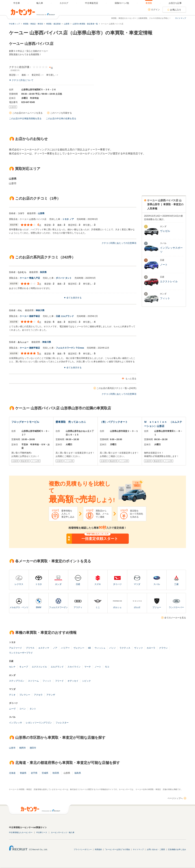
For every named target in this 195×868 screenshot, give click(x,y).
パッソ (112, 648)
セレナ (12, 667)
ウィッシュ (100, 648)
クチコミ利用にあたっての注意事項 (119, 243)
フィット (47, 681)
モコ (107, 667)
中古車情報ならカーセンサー (21, 832)
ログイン (155, 10)
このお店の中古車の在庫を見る (61, 119)
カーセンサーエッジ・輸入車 (63, 832)
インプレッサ (16, 723)
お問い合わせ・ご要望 (156, 849)
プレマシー (25, 695)
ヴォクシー (79, 648)
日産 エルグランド (65, 316)
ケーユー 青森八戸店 (30, 278)
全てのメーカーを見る (175, 618)
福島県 (78, 773)
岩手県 (34, 773)
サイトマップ (181, 18)
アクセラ (38, 695)
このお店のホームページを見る (27, 113)
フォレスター (62, 723)
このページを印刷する (61, 113)
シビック (86, 681)
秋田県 (43, 272)
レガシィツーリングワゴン (39, 723)
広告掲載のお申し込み (177, 849)
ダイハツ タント (64, 278)
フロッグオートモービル (25, 422)
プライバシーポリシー (83, 849)
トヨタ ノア (68, 219)
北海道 (12, 773)
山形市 (12, 748)
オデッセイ (73, 681)
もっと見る (131, 379)
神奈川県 (40, 310)
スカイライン (74, 667)
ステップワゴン (17, 681)
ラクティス (125, 648)
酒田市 (33, 748)
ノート (98, 667)
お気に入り (176, 10)
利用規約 (98, 849)
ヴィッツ (138, 648)
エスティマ (44, 648)
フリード (59, 681)
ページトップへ (175, 798)
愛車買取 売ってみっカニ (71, 422)
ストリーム (33, 681)
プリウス (30, 648)
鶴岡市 (23, 748)
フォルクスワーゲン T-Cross (70, 348)
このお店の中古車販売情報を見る (25, 119)
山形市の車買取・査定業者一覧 (85, 24)
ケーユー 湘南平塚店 (30, 316)
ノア (55, 648)
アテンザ (51, 695)
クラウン (163, 648)
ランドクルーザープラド (21, 653)
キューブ (24, 667)
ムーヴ (12, 709)
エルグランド (57, 667)
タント (33, 709)
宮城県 (45, 773)
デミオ (12, 695)
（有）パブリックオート (114, 422)
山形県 (41, 213)
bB (89, 648)
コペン (23, 709)
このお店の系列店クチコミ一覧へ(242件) (116, 388)
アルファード (16, 648)
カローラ (151, 648)
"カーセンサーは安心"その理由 (117, 849)
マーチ (88, 667)
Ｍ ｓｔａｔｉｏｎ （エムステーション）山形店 (163, 424)
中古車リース (42, 832)
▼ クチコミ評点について (21, 80)
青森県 (23, 773)
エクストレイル (39, 667)
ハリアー (65, 648)
